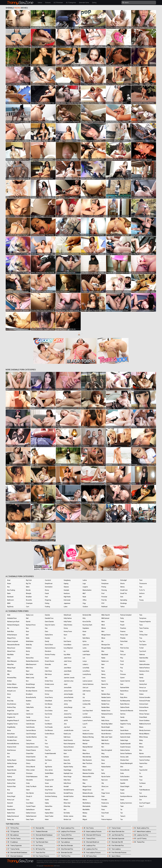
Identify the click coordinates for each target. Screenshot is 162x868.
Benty (28, 651)
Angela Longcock (13, 714)
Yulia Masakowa (144, 790)
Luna (84, 727)
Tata (141, 615)
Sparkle (123, 783)
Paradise (104, 806)
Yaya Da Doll (143, 770)
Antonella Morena (13, 744)
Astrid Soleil (11, 773)
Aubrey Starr (11, 783)
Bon (27, 681)
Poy (121, 671)
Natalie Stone (106, 711)
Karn (65, 753)
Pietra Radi (124, 641)
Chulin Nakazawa (32, 777)
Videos (40, 3)
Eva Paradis (49, 727)
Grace (47, 783)
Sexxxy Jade (124, 757)
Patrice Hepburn (107, 819)
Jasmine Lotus (69, 681)
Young (141, 600)
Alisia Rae (10, 664)
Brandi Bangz (30, 684)
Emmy (47, 694)
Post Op (104, 600)
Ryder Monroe (125, 704)
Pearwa (123, 631)
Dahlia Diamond (31, 816)
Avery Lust (11, 800)
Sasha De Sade (125, 737)
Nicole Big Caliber (107, 724)
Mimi (103, 622)
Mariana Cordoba (88, 773)
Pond (122, 661)
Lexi (84, 678)
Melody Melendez (88, 796)
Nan (103, 668)
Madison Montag (88, 737)
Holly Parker (68, 622)
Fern (46, 744)
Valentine (142, 661)
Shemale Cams (84, 3)
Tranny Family (15, 849)
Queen (122, 678)
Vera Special (143, 691)
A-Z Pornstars (58, 3)
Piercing (104, 590)
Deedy (47, 641)
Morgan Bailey (106, 648)
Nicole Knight (106, 727)
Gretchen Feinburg (51, 796)
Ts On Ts (142, 590)
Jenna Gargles (68, 694)
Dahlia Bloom (30, 810)
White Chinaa (143, 737)
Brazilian (29, 597)
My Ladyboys (15, 835)
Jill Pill (66, 720)
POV (103, 603)
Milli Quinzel (105, 618)
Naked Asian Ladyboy (144, 832)
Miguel (85, 819)
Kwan (84, 631)
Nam (103, 664)
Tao (121, 819)
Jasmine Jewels (69, 678)
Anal (9, 580)
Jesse (66, 711)
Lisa (84, 707)
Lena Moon (86, 671)
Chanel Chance (31, 750)
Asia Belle (10, 767)
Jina (65, 724)
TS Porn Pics (14, 828)
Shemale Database (17, 856)
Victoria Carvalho (145, 697)
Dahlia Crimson (31, 813)
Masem (85, 780)
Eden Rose (48, 671)
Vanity (141, 678)
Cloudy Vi (29, 796)
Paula (122, 622)
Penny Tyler (124, 635)
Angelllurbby (11, 727)
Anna (9, 730)
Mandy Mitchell (88, 747)
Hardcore (67, 593)
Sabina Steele (125, 707)
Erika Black (48, 701)
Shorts (122, 584)
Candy (28, 717)
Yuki (141, 786)
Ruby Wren (124, 697)
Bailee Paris (11, 813)
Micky (85, 816)
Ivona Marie (68, 645)
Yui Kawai (142, 783)
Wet (140, 597)
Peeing (104, 587)
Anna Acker (11, 734)
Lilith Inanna (87, 691)
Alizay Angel (11, 668)
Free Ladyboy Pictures (93, 853)
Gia (46, 757)
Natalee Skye (106, 694)
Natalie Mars (106, 707)
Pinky (122, 651)
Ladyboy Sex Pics (92, 849)
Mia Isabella (86, 806)
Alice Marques (12, 661)
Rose (122, 694)
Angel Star (11, 711)
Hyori (65, 635)
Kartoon (66, 757)
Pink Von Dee (125, 648)
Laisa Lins (86, 645)
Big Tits (28, 584)
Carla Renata (30, 727)
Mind (103, 625)
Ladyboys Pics (91, 846)
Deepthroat (49, 584)
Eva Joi (47, 717)
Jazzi (66, 684)
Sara (122, 727)
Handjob (66, 590)
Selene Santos (125, 750)
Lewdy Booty (87, 674)
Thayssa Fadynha (145, 622)
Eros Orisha (49, 711)
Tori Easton (143, 645)
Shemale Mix (40, 828)
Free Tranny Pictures (42, 856)
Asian (9, 584)
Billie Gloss (29, 668)
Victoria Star (143, 711)
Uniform (142, 593)
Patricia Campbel (126, 615)
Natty (103, 717)
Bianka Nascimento (32, 661)
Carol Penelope (31, 734)
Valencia (142, 655)
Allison (9, 671)
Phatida (123, 638)
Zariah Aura (143, 796)
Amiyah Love (11, 691)
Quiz (122, 684)
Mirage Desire (106, 635)
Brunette (29, 600)
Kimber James (68, 816)
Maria (85, 767)
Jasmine (67, 674)
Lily (84, 697)
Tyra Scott (143, 651)
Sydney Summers (126, 803)
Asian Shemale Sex (118, 832)
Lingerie (85, 587)
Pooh (122, 664)
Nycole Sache (106, 777)
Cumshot (48, 580)
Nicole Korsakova (107, 730)
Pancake (104, 800)
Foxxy (47, 747)
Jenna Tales (68, 701)
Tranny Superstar (16, 846)
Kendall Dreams (69, 790)
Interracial (67, 600)
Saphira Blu (124, 720)
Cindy (28, 783)
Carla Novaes (30, 724)
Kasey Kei (67, 760)
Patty (122, 618)
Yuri (140, 793)
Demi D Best (49, 645)
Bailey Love (30, 615)
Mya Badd (105, 655)
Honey (66, 628)
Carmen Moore (31, 730)
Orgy (84, 603)
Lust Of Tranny (142, 839)
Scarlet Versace (125, 747)
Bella (28, 638)
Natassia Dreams (107, 714)
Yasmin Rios (143, 763)
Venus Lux (143, 688)
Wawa (141, 727)
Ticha (141, 631)
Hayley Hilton (49, 813)
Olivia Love (105, 786)
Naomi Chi (105, 684)
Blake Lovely (30, 678)
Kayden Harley (68, 767)
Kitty (84, 618)
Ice (65, 638)
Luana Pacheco (88, 720)
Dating (94, 3)
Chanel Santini (31, 757)
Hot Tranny (39, 846)
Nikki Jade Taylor (107, 737)
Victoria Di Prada (145, 701)
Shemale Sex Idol (67, 853)
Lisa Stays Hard (88, 711)
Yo (140, 773)
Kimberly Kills (87, 615)
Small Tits (124, 593)
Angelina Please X (13, 720)
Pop (122, 668)
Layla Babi (86, 651)
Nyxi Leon (105, 780)
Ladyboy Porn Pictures (68, 832)
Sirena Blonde (125, 770)
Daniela (47, 615)
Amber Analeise (13, 688)
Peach (122, 625)
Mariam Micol (87, 770)
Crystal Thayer (31, 806)
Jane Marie (67, 668)
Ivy (65, 651)
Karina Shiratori (69, 747)
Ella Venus (48, 674)
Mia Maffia (86, 810)
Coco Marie (30, 803)
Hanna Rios (49, 806)
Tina (141, 638)
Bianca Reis (30, 658)
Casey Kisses (30, 744)
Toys (141, 587)
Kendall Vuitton (69, 796)
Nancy (103, 674)
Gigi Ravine (49, 767)
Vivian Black (143, 717)
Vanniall (142, 681)
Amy (9, 697)
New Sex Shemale (67, 846)
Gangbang (67, 580)
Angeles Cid (11, 717)
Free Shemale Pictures (119, 853)
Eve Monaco (49, 730)
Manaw (85, 744)
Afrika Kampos (12, 635)
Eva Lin (47, 720)
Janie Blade (68, 671)
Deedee (47, 638)
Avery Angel (11, 796)
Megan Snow (87, 790)
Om (103, 790)
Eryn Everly (49, 714)
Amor (9, 694)
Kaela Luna (67, 734)
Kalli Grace (67, 737)
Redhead (104, 607)
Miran (103, 638)
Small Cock (124, 590)
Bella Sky (29, 645)
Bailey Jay (11, 819)
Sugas (122, 790)
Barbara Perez (31, 625)
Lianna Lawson (88, 681)
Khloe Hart (67, 803)
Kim (65, 810)
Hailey (47, 803)
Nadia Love (105, 661)
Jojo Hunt (67, 727)
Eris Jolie (48, 707)
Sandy (122, 717)
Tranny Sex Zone (49, 866)
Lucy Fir (85, 724)
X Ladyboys (14, 842)
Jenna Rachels (69, 697)
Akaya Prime (11, 638)
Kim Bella (67, 813)
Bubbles (29, 701)
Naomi (104, 681)
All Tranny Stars (91, 856)
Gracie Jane (49, 786)
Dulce (47, 668)
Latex (66, 607)
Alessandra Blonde (13, 645)
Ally (8, 674)
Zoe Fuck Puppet (145, 803)
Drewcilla (48, 664)
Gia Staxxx (48, 760)
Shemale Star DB (117, 842)
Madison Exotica (88, 734)
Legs (84, 584)
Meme (85, 800)
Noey (103, 760)
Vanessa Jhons (144, 671)
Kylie (84, 635)
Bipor (28, 671)
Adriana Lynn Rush (13, 622)
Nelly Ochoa (105, 720)
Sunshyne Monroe (126, 796)
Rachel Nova (124, 691)
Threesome (143, 584)
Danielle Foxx (49, 618)
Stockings (123, 603)
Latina (85, 580)
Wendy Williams (144, 734)
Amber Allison (12, 684)
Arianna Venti (12, 747)
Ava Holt (10, 793)
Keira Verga (68, 777)
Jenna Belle (68, 688)
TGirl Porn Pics (66, 856)
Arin (9, 753)
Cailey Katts (30, 707)
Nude (84, 597)
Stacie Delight (125, 786)
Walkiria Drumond (145, 724)
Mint (103, 631)
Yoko (141, 777)
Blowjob (29, 593)
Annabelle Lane (12, 737)
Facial (47, 593)
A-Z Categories (71, 3)
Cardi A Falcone (31, 720)
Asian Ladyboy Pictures (94, 832)
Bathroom (11, 600)
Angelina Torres (12, 724)
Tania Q (123, 816)
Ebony (47, 590)
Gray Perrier (49, 790)
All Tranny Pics (40, 849)
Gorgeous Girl (49, 780)
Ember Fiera (49, 681)
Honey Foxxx (68, 631)
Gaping (66, 584)
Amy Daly (10, 701)
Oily (103, 783)
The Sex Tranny (15, 839)
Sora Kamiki (124, 780)
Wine (141, 744)
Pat (103, 816)
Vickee (141, 694)
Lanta (85, 648)
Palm (103, 796)
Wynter (141, 753)
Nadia (103, 658)
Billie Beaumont (31, 664)
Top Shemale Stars (42, 842)
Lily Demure (86, 701)
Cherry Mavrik (31, 767)
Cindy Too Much (31, 786)
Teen (141, 580)
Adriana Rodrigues (13, 625)
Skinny (122, 587)
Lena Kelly (86, 668)
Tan (121, 813)
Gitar (46, 777)
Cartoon (29, 740)
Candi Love (30, 714)
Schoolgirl (123, 580)
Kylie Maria (86, 638)
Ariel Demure (12, 750)
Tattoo (122, 607)
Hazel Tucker (49, 816)
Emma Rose (49, 691)
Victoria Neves (144, 707)
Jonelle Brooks (69, 730)
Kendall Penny (68, 793)
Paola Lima (105, 803)
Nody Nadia (105, 757)
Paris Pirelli (105, 813)
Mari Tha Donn (87, 763)
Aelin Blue (10, 631)
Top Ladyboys (65, 842)
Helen (47, 819)
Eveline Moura (50, 734)
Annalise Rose (12, 740)
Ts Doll (141, 648)
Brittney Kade (30, 688)
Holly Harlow (68, 618)
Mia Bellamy (87, 803)
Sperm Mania (116, 856)
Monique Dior (106, 645)
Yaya (141, 767)
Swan (122, 800)
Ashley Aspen (12, 760)
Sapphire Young (125, 724)
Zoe (140, 800)
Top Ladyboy (40, 839)
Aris (9, 757)
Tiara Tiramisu (144, 628)
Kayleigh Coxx (68, 773)
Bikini (28, 587)
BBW (9, 603)
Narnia (104, 688)
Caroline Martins (31, 737)
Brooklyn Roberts (32, 691)
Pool (103, 593)
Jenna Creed (68, 691)
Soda (122, 773)
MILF (84, 593)
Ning (103, 753)
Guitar (47, 800)
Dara (46, 631)
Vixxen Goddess (144, 720)
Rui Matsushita (125, 701)
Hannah (47, 810)
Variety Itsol (143, 684)
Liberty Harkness (88, 684)
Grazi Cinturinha (50, 793)
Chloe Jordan (30, 770)
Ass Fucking (11, 590)
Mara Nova (86, 753)
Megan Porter (87, 786)
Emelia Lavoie (49, 684)
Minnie (104, 628)
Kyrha (85, 641)
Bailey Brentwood (13, 816)
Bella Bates (30, 641)
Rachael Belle (125, 688)
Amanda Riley (12, 678)
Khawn (66, 800)
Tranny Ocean (116, 828)
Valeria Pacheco (144, 668)
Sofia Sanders (125, 777)
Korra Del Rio (87, 622)
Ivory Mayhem (68, 648)
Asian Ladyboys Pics (68, 828)
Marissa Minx (87, 777)
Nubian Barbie (106, 767)
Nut (103, 770)
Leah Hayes (86, 655)
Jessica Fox (68, 714)
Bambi (28, 622)
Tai (121, 810)
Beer (28, 631)
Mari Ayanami (87, 760)
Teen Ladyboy (116, 849)
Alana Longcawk (13, 641)
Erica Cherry (49, 697)
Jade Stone (68, 658)
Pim (122, 645)
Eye (46, 737)
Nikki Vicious (105, 744)
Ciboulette (29, 780)
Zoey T (141, 806)
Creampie (29, 603)
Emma (47, 688)
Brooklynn (29, 694)
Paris (103, 810)
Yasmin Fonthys (144, 760)
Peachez (123, 628)
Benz (28, 655)
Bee (27, 628)
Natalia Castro (106, 697)
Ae (8, 628)
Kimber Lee (67, 819)
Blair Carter (30, 674)
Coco (28, 800)
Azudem (10, 806)
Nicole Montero (106, 734)
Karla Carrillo (68, 750)
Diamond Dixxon (50, 648)
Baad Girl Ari (11, 810)
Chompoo (29, 773)
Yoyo (141, 780)
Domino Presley (50, 655)
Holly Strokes (68, 625)
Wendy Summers (145, 730)
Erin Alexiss (49, 704)
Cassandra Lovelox (32, 747)
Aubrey (10, 777)
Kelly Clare (67, 780)
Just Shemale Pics (118, 835)
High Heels (67, 597)
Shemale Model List (93, 842)
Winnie (141, 747)
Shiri (122, 767)
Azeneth (10, 803)
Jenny (66, 704)
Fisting (47, 603)
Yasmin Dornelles (145, 757)
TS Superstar (15, 832)
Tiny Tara (142, 641)
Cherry (28, 763)
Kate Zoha (67, 763)
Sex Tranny (90, 828)
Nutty (103, 773)
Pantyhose (105, 584)
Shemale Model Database (19, 853)
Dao (46, 628)
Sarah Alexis (124, 730)
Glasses (66, 587)
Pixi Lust (123, 655)
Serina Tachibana (126, 753)
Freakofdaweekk (50, 753)
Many (84, 750)
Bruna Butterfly (31, 697)
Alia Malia (10, 655)
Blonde (28, 590)
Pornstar (104, 597)
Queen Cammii (125, 681)
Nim (103, 747)
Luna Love (86, 730)
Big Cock (29, 580)
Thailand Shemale (42, 832)
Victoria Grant (144, 704)
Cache (28, 704)
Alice (9, 658)
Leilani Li (85, 664)
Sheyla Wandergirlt (126, 763)
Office (85, 600)
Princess (123, 674)
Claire (28, 790)
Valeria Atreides (144, 664)
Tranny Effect (91, 839)
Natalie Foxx (105, 704)
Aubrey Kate (11, 780)
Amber (10, 681)
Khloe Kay (67, 806)
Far (46, 740)
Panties (104, 580)
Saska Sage (124, 740)
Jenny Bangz (68, 707)
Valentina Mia (144, 658)
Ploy (122, 658)
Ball (27, 618)
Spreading (124, 600)
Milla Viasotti (106, 615)
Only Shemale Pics (67, 849)
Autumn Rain (12, 786)
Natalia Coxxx (106, 701)
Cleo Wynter (30, 793)
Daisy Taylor (30, 819)
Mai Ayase (86, 740)
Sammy (123, 714)
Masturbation (87, 590)
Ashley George (12, 763)
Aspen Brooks (12, 770)
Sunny (122, 793)
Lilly (84, 694)
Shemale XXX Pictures (94, 835)
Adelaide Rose (12, 618)
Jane (65, 664)
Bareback (10, 597)
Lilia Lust (85, 688)
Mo (102, 641)
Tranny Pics (141, 842)
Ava (9, 790)
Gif (46, 763)
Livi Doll (85, 714)
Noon (103, 763)
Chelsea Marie (31, 760)
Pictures (48, 3)
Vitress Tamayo (144, 714)
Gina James (49, 770)
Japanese (67, 603)
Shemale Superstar (118, 839)
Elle (46, 678)
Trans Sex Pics (40, 853)
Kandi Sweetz (68, 740)
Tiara (141, 625)
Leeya (85, 661)
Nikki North (105, 740)
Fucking (47, 607)
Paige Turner (106, 793)
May (84, 783)
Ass (8, 587)
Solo (122, 597)
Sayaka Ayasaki (125, 744)
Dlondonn (48, 651)
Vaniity (141, 674)
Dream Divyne (49, 661)
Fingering (48, 600)
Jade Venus (68, 661)
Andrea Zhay (11, 707)
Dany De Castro (50, 625)
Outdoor (85, 607)
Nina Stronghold (107, 750)
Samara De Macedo (127, 711)
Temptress (143, 618)
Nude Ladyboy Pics (143, 828)
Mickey (85, 813)
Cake (28, 711)
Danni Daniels (49, 622)
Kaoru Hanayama (69, 744)
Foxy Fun (48, 750)
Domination (49, 587)
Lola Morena (87, 717)
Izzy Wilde (67, 655)
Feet (46, 597)
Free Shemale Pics (118, 846)
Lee (84, 658)
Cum (28, 607)
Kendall (66, 786)
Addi (9, 615)
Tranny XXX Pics (66, 835)
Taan (122, 806)
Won (141, 750)
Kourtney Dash (87, 625)
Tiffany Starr (143, 635)
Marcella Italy (87, 757)
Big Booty (10, 607)
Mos (103, 651)
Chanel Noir (30, 753)
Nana (103, 671)
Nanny (104, 678)
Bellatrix (29, 648)
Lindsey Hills (87, 704)
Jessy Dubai (68, 717)
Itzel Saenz (67, 641)
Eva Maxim (49, 724)
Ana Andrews (12, 704)
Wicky (141, 740)
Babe (9, 593)
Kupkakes (86, 628)
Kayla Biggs (67, 770)
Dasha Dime (49, 635)
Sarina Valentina (126, 734)
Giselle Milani (49, 773)
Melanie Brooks (88, 793)
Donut (47, 658)
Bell (27, 635)
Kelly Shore (67, 783)
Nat (103, 691)
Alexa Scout (11, 648)
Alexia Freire (11, 651)
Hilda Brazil (67, 615)
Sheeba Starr (125, 760)
